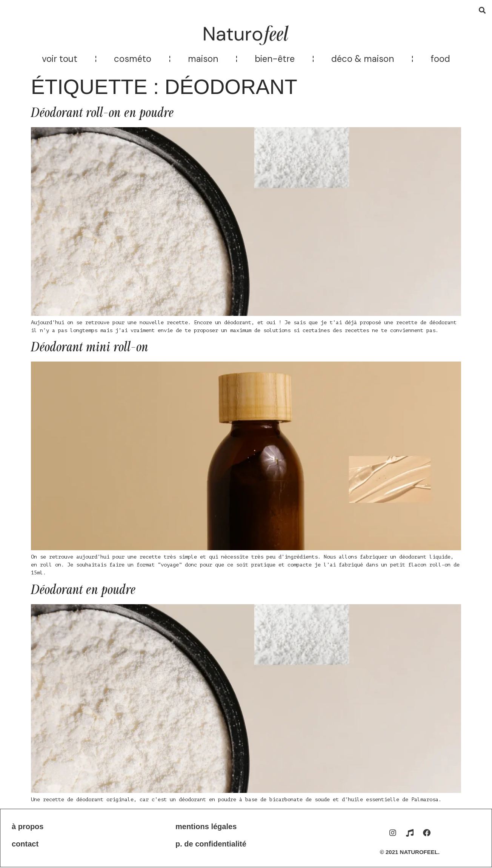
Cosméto (133, 59)
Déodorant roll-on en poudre (102, 113)
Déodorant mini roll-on (90, 347)
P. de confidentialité (211, 844)
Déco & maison (363, 59)
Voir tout (60, 59)
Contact (25, 844)
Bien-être (275, 59)
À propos (28, 826)
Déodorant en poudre (83, 590)
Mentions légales (206, 826)
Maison (203, 59)
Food (440, 59)
